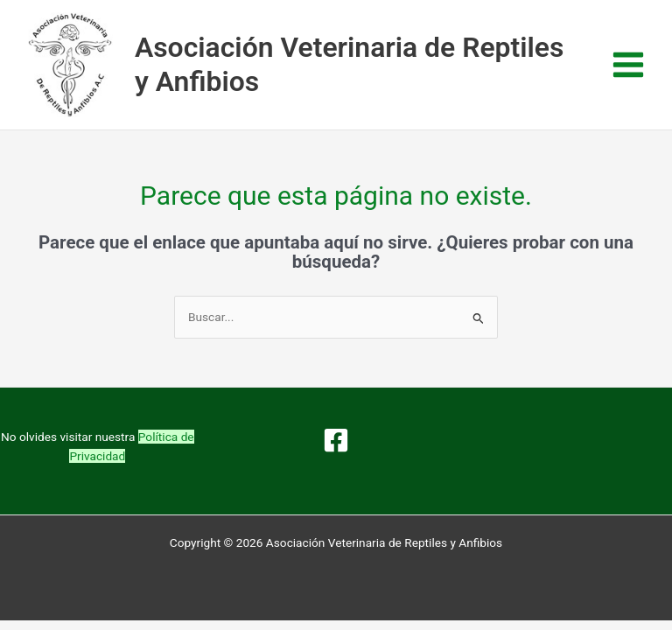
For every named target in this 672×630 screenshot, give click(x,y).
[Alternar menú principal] (629, 65)
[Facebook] (336, 440)
